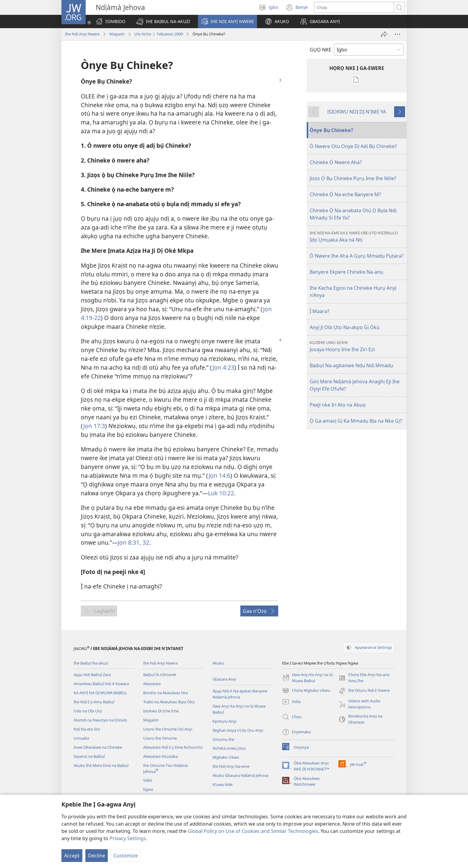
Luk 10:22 (221, 493)
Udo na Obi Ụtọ (88, 711)
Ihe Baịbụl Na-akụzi (91, 663)
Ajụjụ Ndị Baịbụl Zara (92, 675)
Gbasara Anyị (224, 679)
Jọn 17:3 (94, 426)
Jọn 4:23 (223, 367)
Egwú (148, 789)
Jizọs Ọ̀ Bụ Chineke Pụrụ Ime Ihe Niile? (353, 178)
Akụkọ (218, 663)
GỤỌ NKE (321, 50)
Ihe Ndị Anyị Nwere (82, 34)
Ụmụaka (81, 738)
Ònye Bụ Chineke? (331, 130)
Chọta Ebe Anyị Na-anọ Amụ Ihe (364, 678)
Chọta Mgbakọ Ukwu (306, 691)
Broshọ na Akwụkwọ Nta (165, 693)
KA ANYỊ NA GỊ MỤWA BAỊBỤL (100, 693)
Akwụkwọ (152, 684)
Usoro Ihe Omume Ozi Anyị (168, 729)
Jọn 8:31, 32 (133, 542)
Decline (97, 856)
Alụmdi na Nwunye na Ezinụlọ (100, 720)
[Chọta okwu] (354, 7)
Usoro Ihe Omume (160, 738)
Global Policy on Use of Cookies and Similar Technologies (253, 831)
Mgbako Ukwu (226, 757)
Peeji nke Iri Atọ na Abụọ (338, 405)
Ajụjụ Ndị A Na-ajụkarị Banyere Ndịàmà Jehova (240, 694)
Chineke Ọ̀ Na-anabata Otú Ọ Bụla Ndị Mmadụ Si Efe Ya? (353, 214)
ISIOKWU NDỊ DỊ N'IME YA (357, 112)
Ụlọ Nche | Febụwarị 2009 (159, 34)
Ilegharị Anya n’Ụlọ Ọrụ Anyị (238, 730)
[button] (163, 21)
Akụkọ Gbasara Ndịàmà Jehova (240, 775)
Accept (72, 856)
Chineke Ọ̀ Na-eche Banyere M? (345, 194)
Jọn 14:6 (219, 475)
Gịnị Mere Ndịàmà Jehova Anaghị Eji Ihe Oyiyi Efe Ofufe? (355, 385)
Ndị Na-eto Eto (87, 729)
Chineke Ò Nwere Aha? (336, 162)
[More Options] (397, 34)
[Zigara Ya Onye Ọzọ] (384, 34)
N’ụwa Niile (222, 784)
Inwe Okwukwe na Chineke (98, 747)
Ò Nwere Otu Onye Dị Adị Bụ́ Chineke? (353, 146)
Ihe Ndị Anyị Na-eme (231, 766)
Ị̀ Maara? (320, 311)
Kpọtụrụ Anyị (224, 721)
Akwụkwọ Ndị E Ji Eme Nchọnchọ (173, 747)
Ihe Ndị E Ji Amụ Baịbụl (94, 702)
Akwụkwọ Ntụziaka (160, 756)
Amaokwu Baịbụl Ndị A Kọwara (101, 684)
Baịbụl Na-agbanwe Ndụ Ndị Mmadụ (351, 365)
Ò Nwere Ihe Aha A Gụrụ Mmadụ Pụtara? (357, 256)
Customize (126, 856)
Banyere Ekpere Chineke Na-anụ (346, 272)
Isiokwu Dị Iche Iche (161, 711)
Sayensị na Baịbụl (89, 756)
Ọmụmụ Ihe (223, 739)
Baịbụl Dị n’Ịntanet (160, 675)
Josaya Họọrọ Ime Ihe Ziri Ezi (357, 346)
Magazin (117, 34)
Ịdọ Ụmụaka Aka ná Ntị (357, 237)
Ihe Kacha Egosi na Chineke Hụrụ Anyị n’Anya (353, 292)
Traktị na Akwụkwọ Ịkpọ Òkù (169, 702)
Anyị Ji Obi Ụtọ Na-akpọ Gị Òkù (345, 327)
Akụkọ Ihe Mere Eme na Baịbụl (101, 765)
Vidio (148, 780)
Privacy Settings (128, 838)
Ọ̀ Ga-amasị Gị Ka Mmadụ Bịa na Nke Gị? (356, 421)
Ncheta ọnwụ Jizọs (229, 748)
